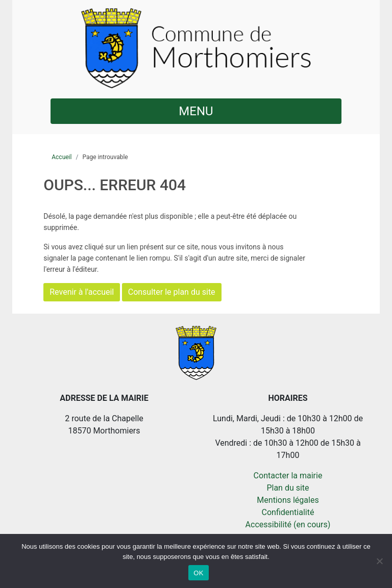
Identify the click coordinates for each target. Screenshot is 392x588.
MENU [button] (196, 111)
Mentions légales (288, 500)
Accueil (62, 157)
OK (198, 573)
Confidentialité (288, 512)
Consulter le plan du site (172, 292)
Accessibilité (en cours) (288, 525)
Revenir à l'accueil (82, 292)
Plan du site (288, 488)
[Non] (379, 561)
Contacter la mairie (288, 476)
